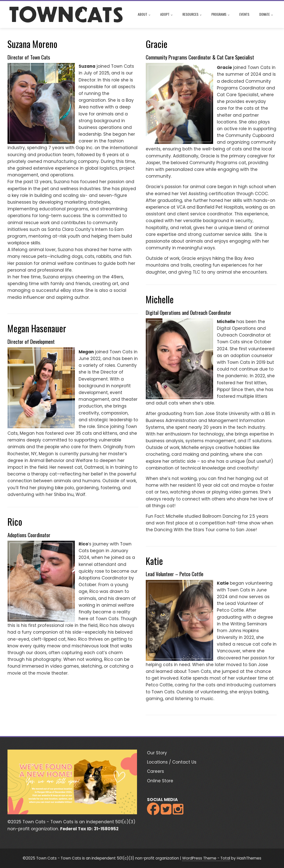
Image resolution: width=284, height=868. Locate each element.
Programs (220, 15)
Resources (192, 15)
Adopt (166, 15)
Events (244, 14)
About (144, 15)
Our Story (157, 753)
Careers (155, 771)
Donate (266, 15)
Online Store (160, 781)
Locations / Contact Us (172, 762)
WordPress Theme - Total (206, 858)
